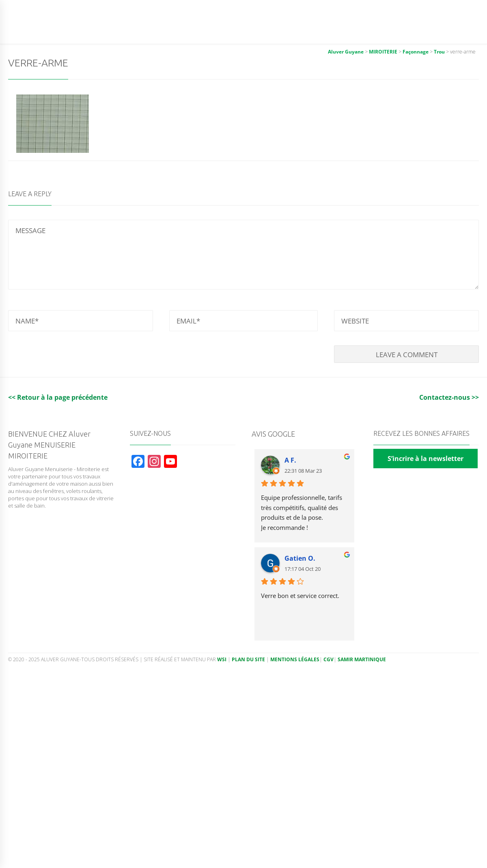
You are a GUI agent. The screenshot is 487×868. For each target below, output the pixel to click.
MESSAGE (243, 255)
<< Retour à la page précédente (58, 397)
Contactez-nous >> (449, 397)
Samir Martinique (362, 659)
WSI (222, 659)
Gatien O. (300, 558)
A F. (290, 460)
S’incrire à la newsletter (426, 459)
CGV (329, 659)
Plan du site (248, 659)
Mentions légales (295, 659)
